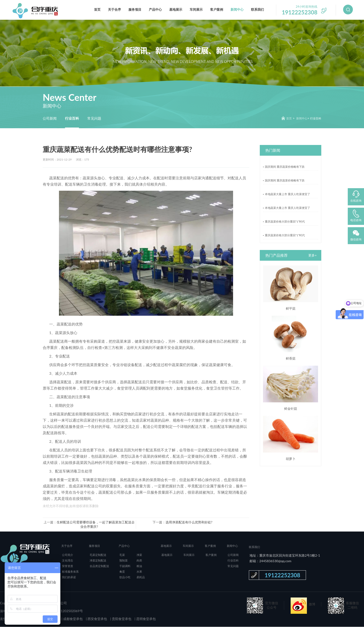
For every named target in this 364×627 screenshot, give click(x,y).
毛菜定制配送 (98, 555)
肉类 (139, 561)
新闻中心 (237, 9)
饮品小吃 (125, 577)
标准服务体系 (70, 572)
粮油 (139, 566)
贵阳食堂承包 (121, 619)
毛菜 (122, 555)
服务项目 (135, 9)
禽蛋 (122, 572)
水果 (139, 572)
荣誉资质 (68, 566)
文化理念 (68, 561)
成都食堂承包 (73, 619)
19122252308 (282, 575)
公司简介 (68, 555)
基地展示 (176, 9)
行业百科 (72, 118)
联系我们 (257, 9)
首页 (97, 9)
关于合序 (114, 9)
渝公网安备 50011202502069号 (60, 611)
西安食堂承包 (97, 619)
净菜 (139, 555)
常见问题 (94, 118)
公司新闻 (50, 118)
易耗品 (141, 577)
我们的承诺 (69, 577)
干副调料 (125, 566)
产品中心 (155, 9)
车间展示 (196, 9)
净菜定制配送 (98, 561)
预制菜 (123, 561)
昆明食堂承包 (146, 619)
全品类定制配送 (99, 566)
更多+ (312, 255)
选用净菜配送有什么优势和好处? (189, 522)
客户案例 (217, 9)
